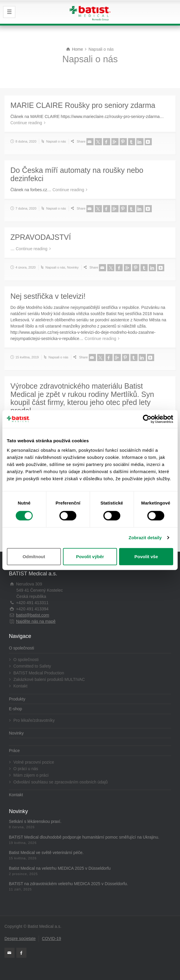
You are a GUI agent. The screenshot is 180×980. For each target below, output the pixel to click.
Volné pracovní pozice (34, 762)
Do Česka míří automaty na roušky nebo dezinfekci (77, 174)
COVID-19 (52, 938)
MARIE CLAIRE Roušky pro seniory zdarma (83, 105)
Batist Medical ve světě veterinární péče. (46, 853)
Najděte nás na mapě (36, 621)
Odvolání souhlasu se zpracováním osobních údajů (61, 782)
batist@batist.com (33, 615)
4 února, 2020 (26, 267)
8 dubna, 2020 (26, 141)
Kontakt (20, 686)
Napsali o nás (56, 141)
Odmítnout (34, 556)
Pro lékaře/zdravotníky (34, 720)
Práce (14, 751)
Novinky (73, 267)
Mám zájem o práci (31, 775)
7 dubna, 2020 (26, 208)
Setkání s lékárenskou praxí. (35, 821)
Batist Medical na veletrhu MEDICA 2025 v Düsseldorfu (60, 868)
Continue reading (26, 123)
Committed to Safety (32, 666)
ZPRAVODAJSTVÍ (41, 237)
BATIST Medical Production (39, 673)
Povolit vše (146, 556)
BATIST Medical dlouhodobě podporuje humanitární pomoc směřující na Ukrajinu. (84, 837)
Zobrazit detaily (145, 538)
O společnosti (22, 648)
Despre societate (20, 938)
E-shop (15, 709)
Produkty (17, 699)
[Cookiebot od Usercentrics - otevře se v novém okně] (147, 419)
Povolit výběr (90, 556)
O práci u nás (26, 769)
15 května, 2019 (27, 357)
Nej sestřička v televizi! (48, 296)
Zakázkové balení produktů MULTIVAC (49, 679)
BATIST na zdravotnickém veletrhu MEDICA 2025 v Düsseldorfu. (68, 884)
